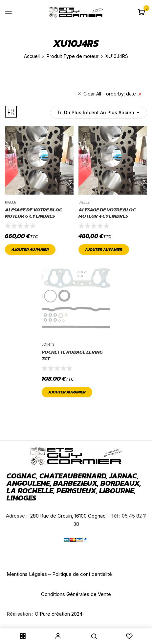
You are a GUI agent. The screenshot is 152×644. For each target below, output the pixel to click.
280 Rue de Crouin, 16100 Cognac (67, 516)
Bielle (11, 202)
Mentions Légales (27, 574)
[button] (142, 13)
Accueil (32, 56)
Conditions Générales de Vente (76, 594)
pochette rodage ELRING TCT (72, 355)
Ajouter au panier (30, 250)
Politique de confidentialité (82, 574)
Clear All (92, 94)
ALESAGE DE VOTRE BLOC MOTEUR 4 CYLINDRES (107, 213)
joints (48, 344)
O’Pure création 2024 (59, 614)
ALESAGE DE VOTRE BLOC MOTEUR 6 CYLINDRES (33, 213)
